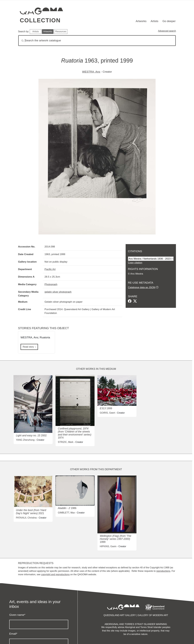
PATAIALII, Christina (26, 518)
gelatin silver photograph (58, 292)
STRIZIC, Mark (66, 442)
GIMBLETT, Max (66, 513)
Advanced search (167, 31)
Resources (61, 31)
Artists (154, 21)
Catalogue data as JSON (142, 287)
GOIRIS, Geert (107, 413)
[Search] (97, 41)
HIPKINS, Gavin (108, 546)
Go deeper (169, 21)
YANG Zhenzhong (25, 440)
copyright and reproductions (55, 574)
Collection (40, 20)
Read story (28, 347)
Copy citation (135, 263)
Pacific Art (50, 269)
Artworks (141, 21)
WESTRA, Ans (91, 72)
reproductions (163, 571)
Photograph (51, 284)
